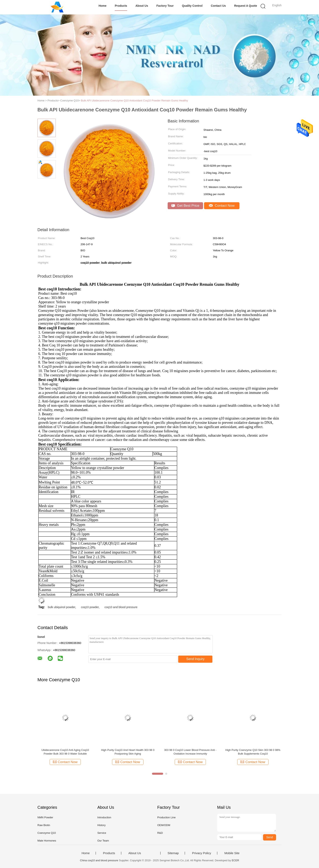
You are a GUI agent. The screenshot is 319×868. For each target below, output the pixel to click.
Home (102, 6)
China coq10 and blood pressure (99, 860)
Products (121, 6)
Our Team (103, 841)
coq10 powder (90, 607)
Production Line (166, 817)
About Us (142, 6)
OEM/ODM (164, 825)
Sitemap (173, 853)
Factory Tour (165, 6)
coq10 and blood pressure (121, 607)
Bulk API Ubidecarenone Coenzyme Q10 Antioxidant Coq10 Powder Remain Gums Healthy (134, 101)
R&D (160, 833)
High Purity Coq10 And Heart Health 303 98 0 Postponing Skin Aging (128, 752)
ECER (235, 860)
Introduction (104, 817)
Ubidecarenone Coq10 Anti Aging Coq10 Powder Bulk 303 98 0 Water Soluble (65, 752)
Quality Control (192, 6)
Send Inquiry (196, 659)
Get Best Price (185, 206)
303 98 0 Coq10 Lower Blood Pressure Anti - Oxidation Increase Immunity (190, 752)
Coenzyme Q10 (47, 833)
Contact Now (222, 206)
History (101, 825)
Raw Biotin (44, 825)
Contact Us (218, 6)
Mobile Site (232, 853)
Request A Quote (246, 6)
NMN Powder (45, 817)
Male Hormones (47, 841)
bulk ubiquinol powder (62, 607)
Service (102, 833)
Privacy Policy (202, 853)
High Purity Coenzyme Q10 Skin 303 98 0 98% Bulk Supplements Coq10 (253, 752)
